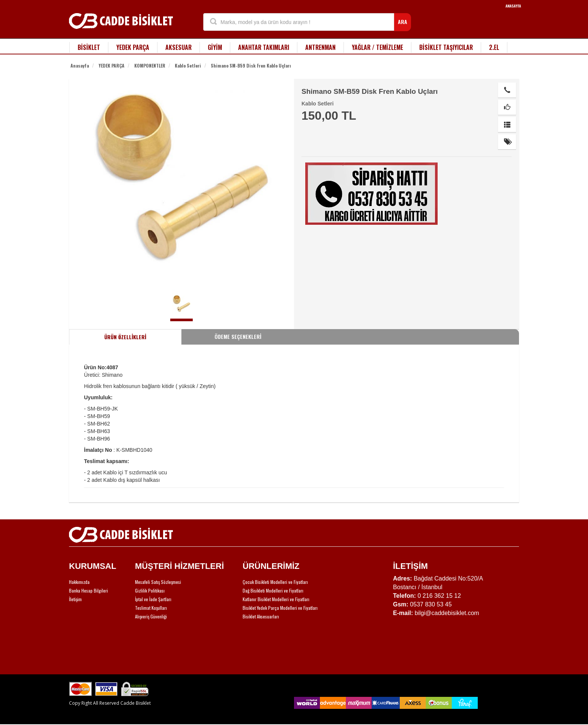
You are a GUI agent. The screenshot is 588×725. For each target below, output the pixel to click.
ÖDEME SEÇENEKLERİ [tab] (238, 336)
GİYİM (215, 47)
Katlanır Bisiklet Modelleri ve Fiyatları (276, 599)
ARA (403, 22)
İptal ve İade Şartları (153, 599)
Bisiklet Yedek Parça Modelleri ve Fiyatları (280, 608)
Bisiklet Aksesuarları (261, 616)
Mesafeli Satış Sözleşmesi (158, 582)
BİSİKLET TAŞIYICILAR (446, 47)
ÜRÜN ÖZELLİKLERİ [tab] (125, 337)
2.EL (494, 47)
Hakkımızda (79, 582)
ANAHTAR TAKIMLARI (264, 47)
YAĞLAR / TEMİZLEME (377, 47)
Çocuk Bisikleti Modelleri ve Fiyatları (275, 582)
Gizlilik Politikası (150, 590)
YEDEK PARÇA (133, 47)
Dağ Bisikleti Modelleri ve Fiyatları (273, 590)
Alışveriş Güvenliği (151, 616)
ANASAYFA (513, 6)
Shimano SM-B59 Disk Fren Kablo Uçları (251, 65)
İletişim (75, 599)
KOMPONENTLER (150, 65)
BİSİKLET (89, 47)
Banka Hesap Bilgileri (88, 590)
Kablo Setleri (188, 65)
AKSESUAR (178, 47)
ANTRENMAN (320, 47)
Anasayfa (80, 65)
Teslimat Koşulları (151, 608)
